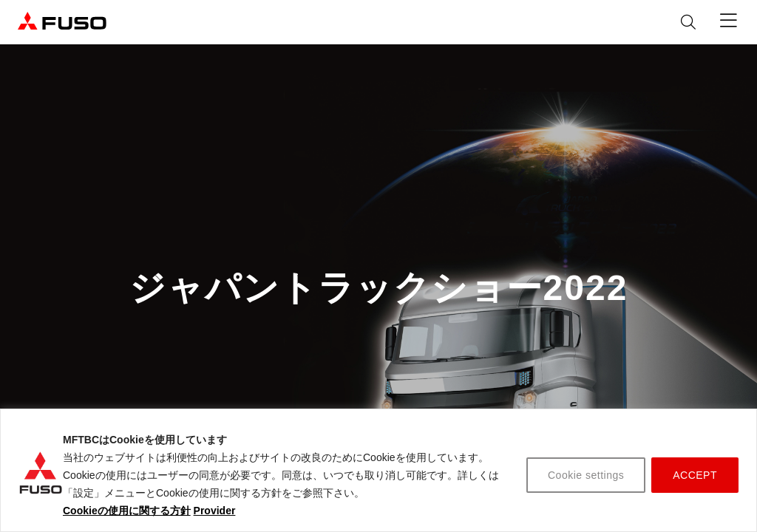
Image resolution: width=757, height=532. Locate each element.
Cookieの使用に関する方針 (127, 511)
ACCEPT (695, 475)
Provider (215, 511)
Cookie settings (586, 475)
